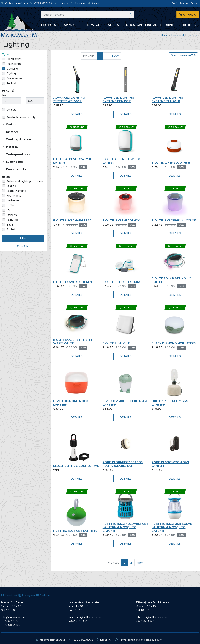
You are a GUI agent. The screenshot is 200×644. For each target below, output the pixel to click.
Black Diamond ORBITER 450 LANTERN (125, 403)
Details (77, 114)
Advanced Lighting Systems (25, 181)
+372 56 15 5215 (146, 621)
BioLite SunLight (116, 343)
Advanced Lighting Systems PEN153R (118, 99)
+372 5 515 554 (78, 621)
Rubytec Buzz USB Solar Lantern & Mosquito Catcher (172, 527)
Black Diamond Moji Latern (174, 343)
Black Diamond (16, 191)
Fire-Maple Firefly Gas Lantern (170, 403)
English (195, 3)
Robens (12, 215)
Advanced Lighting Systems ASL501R (69, 99)
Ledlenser (13, 200)
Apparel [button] (70, 25)
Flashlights (14, 64)
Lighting (192, 35)
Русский (184, 3)
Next (115, 56)
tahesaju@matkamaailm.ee (152, 617)
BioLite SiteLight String (122, 282)
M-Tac (11, 205)
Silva (10, 225)
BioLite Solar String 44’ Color (171, 280)
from (5, 95)
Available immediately (21, 117)
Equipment (178, 35)
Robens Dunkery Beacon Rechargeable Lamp (123, 464)
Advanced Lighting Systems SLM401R (167, 99)
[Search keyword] (88, 15)
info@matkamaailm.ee (14, 3)
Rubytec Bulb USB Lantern (75, 531)
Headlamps (14, 59)
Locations (61, 3)
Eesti (174, 3)
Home (164, 35)
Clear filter (23, 246)
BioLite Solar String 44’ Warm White (73, 342)
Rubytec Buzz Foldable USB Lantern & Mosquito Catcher (125, 527)
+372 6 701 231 (11, 621)
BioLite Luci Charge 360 (72, 221)
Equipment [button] (50, 25)
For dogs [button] (188, 25)
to (27, 95)
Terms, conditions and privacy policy (138, 640)
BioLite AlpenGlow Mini (171, 163)
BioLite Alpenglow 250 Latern (72, 161)
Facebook (9, 595)
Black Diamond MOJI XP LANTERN (72, 403)
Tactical (11, 83)
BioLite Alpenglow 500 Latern (121, 161)
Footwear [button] (92, 25)
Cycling (11, 74)
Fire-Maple (14, 196)
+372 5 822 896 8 (41, 3)
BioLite (11, 186)
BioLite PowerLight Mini (73, 282)
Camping (12, 69)
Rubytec (12, 220)
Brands (93, 3)
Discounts (78, 3)
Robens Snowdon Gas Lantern (170, 464)
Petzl (10, 210)
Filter (23, 238)
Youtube (43, 595)
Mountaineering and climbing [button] (150, 25)
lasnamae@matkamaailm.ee (85, 617)
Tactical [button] (113, 25)
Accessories (15, 78)
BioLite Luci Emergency (121, 221)
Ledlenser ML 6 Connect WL (76, 466)
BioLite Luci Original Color (174, 221)
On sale (12, 110)
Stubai (11, 229)
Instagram (27, 595)
